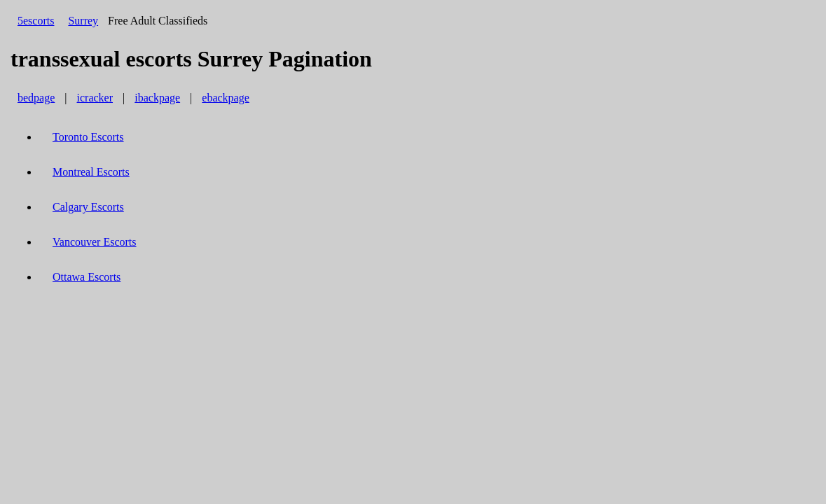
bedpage (36, 98)
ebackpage (226, 98)
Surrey (83, 21)
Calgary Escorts (88, 207)
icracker (95, 98)
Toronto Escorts (88, 137)
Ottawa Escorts (87, 277)
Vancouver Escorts (95, 242)
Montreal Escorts (91, 172)
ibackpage (157, 98)
